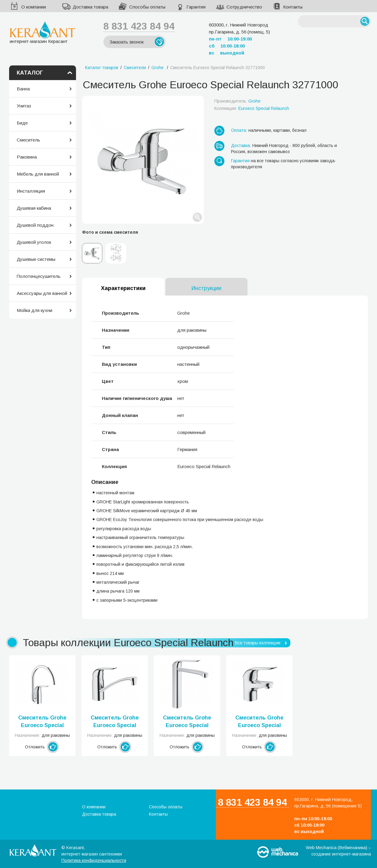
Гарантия (196, 7)
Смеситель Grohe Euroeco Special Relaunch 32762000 (259, 722)
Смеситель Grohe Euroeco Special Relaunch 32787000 (115, 722)
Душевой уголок (34, 242)
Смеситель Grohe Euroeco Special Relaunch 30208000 (187, 722)
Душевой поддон (35, 225)
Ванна (23, 89)
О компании (34, 7)
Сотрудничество (244, 7)
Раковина (27, 157)
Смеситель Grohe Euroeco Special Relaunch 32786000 (42, 722)
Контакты (293, 7)
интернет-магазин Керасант (43, 32)
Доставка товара (90, 7)
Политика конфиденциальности (94, 860)
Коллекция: (252, 108)
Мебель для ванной (38, 174)
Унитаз (24, 106)
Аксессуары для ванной (42, 293)
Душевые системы (36, 259)
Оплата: (239, 130)
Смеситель (28, 140)
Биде (22, 123)
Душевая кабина (34, 208)
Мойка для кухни (35, 310)
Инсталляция (31, 191)
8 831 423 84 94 (139, 26)
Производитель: (237, 101)
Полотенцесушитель (39, 276)
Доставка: (241, 145)
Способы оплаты (147, 7)
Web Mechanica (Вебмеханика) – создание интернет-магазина (338, 851)
